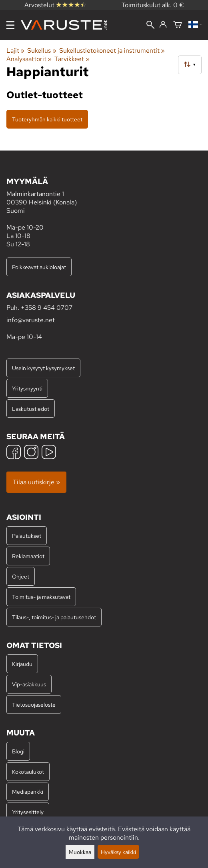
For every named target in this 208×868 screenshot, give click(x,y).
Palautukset (27, 536)
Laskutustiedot (31, 409)
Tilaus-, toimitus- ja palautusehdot (54, 617)
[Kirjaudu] (163, 25)
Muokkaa (80, 852)
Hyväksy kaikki (118, 852)
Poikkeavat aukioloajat (39, 267)
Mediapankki (28, 792)
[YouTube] (49, 453)
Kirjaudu (22, 664)
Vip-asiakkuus (29, 684)
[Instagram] (31, 453)
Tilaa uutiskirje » (36, 482)
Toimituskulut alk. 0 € (153, 5)
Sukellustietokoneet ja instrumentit (112, 51)
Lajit (15, 51)
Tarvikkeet (72, 59)
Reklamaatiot (28, 556)
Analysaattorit (29, 59)
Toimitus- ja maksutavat (41, 597)
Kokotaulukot (28, 772)
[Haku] (150, 26)
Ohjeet (21, 576)
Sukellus (42, 51)
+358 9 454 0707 (47, 308)
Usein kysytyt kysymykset (43, 368)
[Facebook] (14, 453)
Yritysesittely (28, 812)
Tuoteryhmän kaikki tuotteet (47, 119)
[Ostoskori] (178, 25)
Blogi (18, 751)
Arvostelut (55, 5)
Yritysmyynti (27, 388)
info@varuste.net (31, 320)
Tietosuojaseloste (34, 705)
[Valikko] (10, 25)
